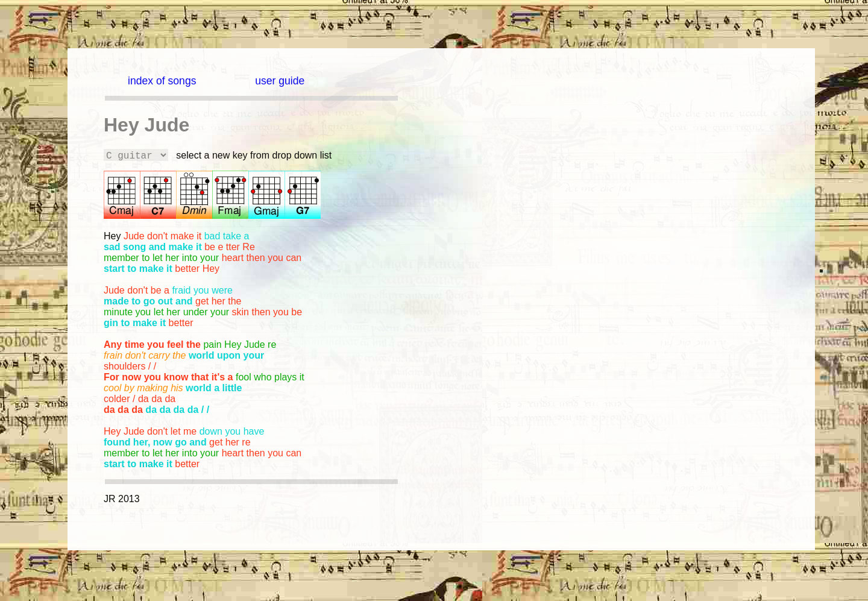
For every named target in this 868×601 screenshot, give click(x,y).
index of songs (162, 81)
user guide (280, 81)
